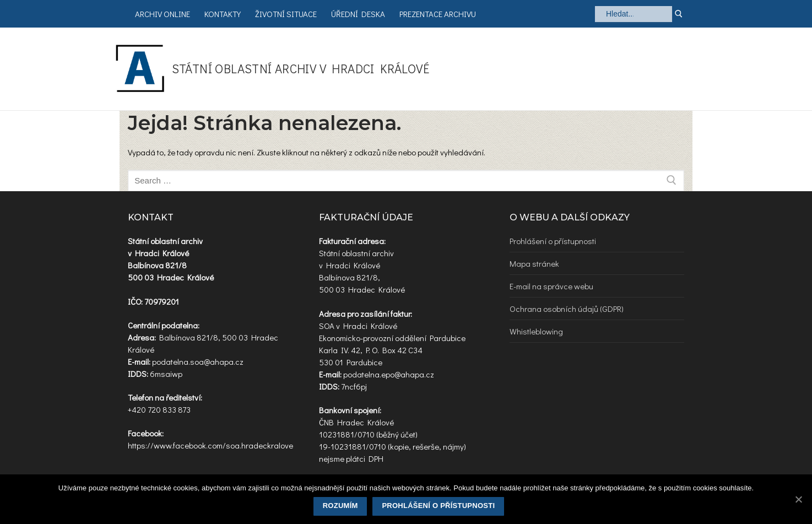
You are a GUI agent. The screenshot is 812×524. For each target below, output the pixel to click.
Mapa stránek (534, 263)
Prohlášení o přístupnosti (553, 241)
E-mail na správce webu (551, 286)
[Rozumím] (798, 499)
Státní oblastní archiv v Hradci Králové (301, 69)
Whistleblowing (536, 331)
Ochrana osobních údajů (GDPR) (567, 309)
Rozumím (340, 506)
